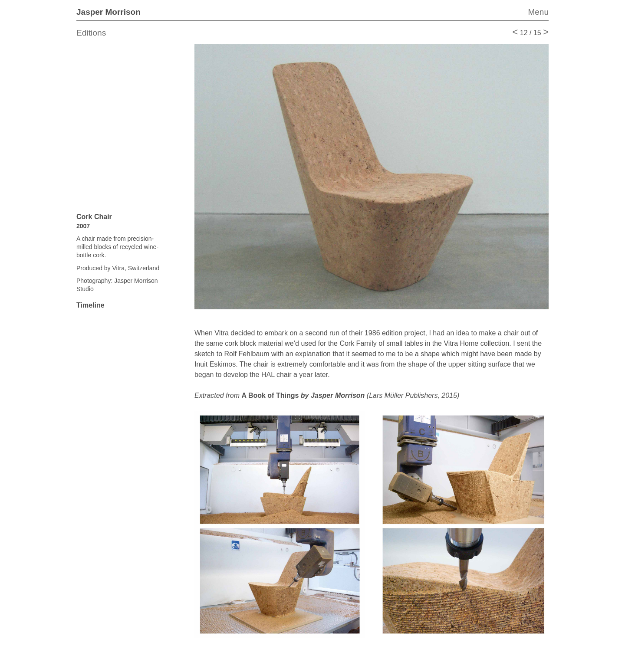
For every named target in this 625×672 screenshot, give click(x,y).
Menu (538, 12)
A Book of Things (303, 395)
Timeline (90, 305)
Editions (91, 33)
